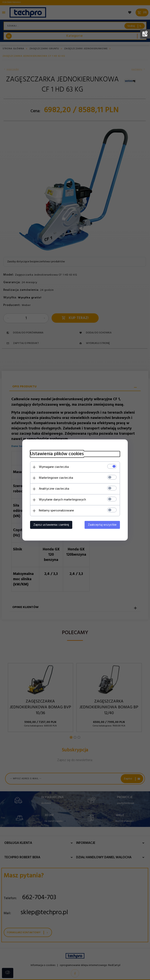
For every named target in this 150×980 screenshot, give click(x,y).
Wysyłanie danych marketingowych (62, 500)
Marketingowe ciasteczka (56, 478)
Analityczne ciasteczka (54, 489)
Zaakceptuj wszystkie (102, 525)
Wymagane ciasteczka (54, 467)
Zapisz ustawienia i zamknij (51, 525)
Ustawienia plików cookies (57, 454)
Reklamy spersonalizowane (56, 511)
